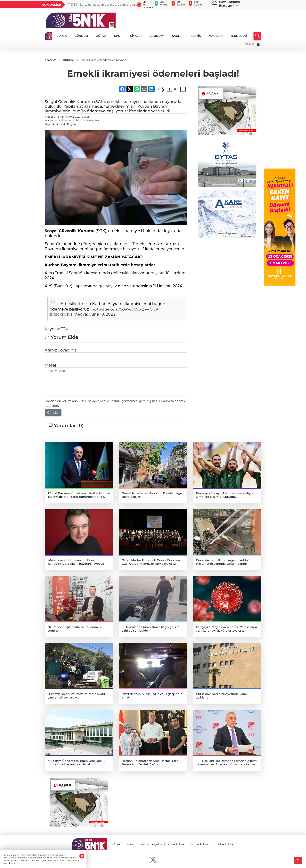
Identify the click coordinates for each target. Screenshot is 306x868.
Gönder (53, 413)
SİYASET (136, 36)
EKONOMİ (157, 36)
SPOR (118, 36)
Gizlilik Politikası (223, 844)
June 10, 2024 (102, 314)
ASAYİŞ (196, 36)
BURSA (62, 36)
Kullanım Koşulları (151, 844)
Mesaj (50, 365)
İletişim (130, 844)
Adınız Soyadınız (60, 350)
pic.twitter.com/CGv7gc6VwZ (119, 309)
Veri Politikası (176, 844)
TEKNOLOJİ (239, 36)
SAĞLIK (177, 36)
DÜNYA (101, 36)
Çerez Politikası (199, 844)
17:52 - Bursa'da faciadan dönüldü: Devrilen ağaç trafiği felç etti (102, 5)
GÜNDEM (81, 36)
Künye (116, 844)
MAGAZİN (216, 36)
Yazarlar (249, 44)
